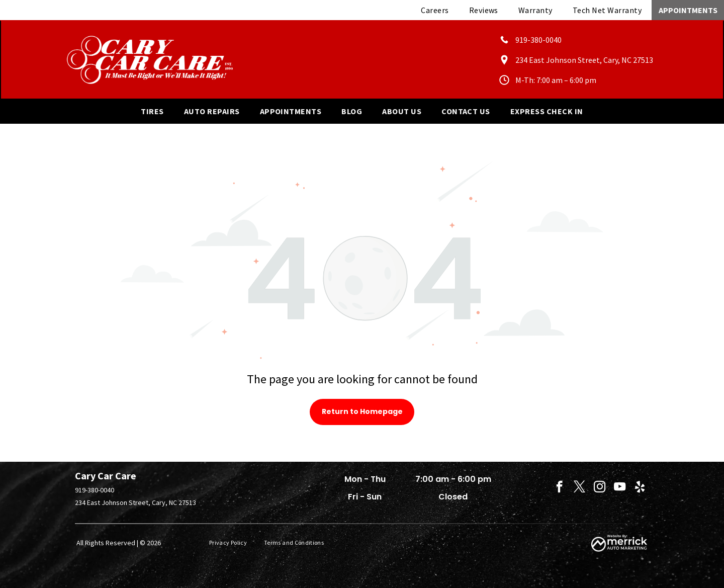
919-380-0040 (95, 490)
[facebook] (559, 488)
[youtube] (620, 488)
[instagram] (600, 488)
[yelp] (640, 488)
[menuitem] (435, 10)
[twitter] (579, 488)
